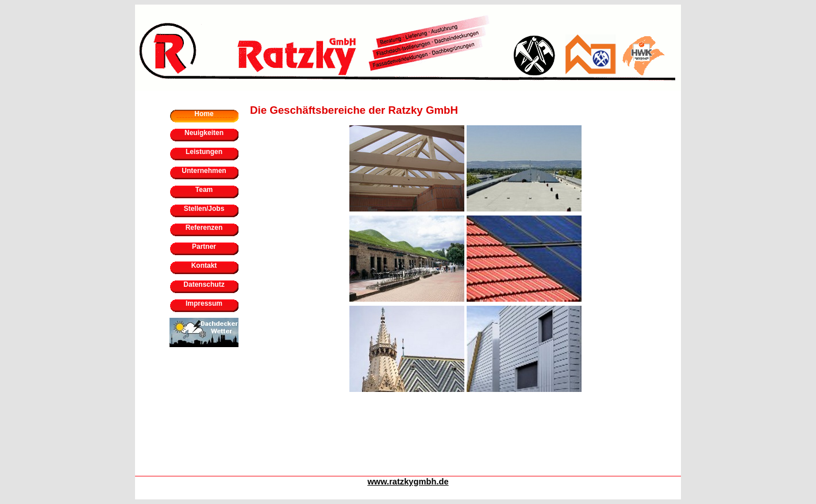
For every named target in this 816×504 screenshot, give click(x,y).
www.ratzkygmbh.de (408, 482)
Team (204, 190)
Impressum (204, 303)
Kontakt (204, 266)
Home (204, 114)
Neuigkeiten (204, 133)
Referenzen (204, 228)
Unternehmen (204, 171)
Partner (204, 247)
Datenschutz (204, 284)
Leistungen (204, 152)
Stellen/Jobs (204, 209)
